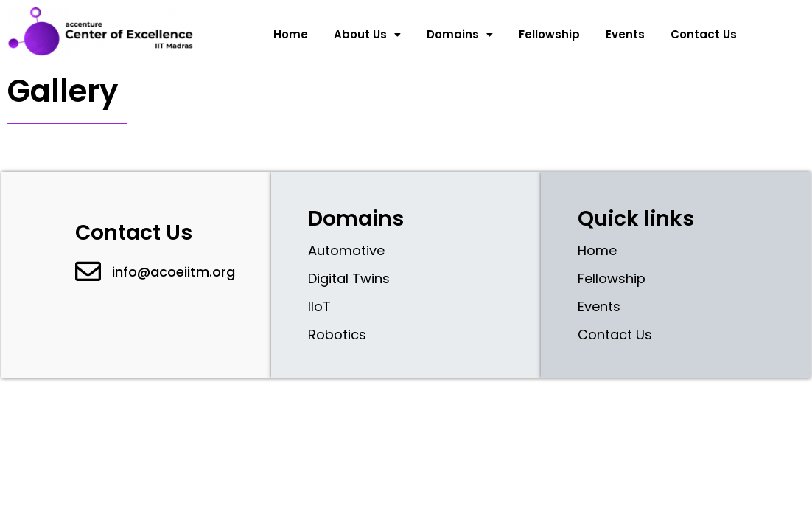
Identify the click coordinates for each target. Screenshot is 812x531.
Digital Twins (349, 278)
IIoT (319, 306)
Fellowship (549, 34)
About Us (367, 34)
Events (625, 34)
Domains (460, 34)
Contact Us (704, 34)
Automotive (346, 250)
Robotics (337, 334)
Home (291, 34)
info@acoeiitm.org (174, 272)
